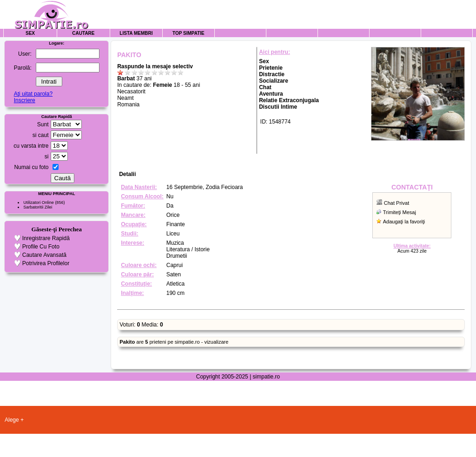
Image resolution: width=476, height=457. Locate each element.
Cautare (83, 33)
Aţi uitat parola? (33, 94)
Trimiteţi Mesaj (400, 212)
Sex (30, 33)
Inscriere (25, 100)
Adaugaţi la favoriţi (404, 222)
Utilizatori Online (39, 202)
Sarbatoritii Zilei (38, 207)
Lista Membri (136, 33)
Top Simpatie (188, 33)
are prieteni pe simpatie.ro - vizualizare (174, 342)
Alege (12, 420)
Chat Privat (397, 203)
